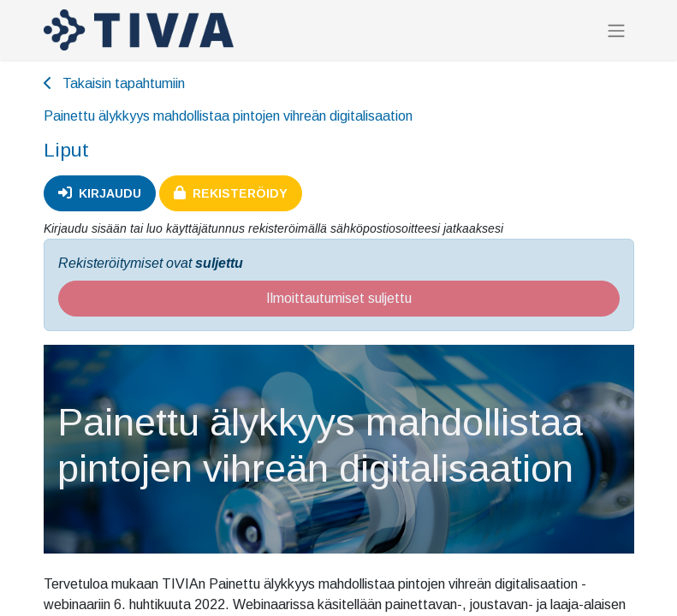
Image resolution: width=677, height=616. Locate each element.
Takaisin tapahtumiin (114, 83)
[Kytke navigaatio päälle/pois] (616, 30)
